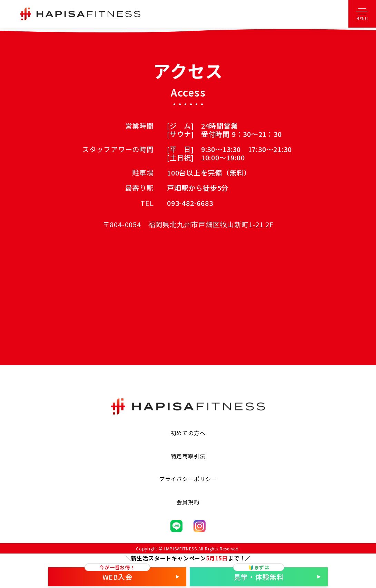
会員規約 (188, 502)
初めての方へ (188, 433)
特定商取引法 (188, 456)
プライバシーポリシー (188, 479)
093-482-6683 (190, 203)
